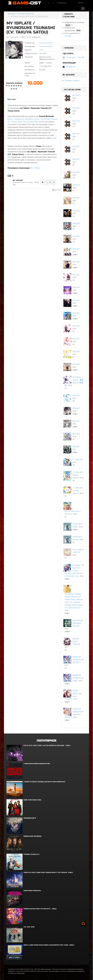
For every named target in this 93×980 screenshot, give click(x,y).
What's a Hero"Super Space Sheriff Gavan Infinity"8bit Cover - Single (49, 945)
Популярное (47, 741)
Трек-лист (12, 99)
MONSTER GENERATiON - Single (78, 678)
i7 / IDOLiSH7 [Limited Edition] (78, 491)
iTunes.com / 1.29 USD (75, 57)
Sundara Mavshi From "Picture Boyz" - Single (40, 909)
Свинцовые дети (30, 818)
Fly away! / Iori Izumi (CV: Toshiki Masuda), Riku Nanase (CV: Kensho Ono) (74, 571)
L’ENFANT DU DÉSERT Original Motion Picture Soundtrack (44, 782)
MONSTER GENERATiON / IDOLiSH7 (78, 660)
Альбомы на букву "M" (26, 14)
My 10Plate (35, 168)
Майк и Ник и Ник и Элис (32, 800)
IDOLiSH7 (76, 95)
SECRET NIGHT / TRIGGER (76, 641)
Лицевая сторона (72, 80)
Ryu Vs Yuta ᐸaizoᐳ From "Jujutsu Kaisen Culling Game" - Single (47, 746)
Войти (81, 3)
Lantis (41, 50)
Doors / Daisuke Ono (16, 119)
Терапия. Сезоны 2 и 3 (31, 854)
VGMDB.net (70, 67)
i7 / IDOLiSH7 (78, 459)
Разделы (62, 3)
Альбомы (12, 14)
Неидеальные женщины (32, 836)
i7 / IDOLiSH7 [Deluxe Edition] (78, 475)
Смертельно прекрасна (32, 891)
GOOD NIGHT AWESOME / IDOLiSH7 (78, 623)
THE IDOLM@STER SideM (33, 122)
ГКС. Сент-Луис (29, 927)
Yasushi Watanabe (46, 43)
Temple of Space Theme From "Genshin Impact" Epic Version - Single (48, 873)
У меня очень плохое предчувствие (37, 764)
